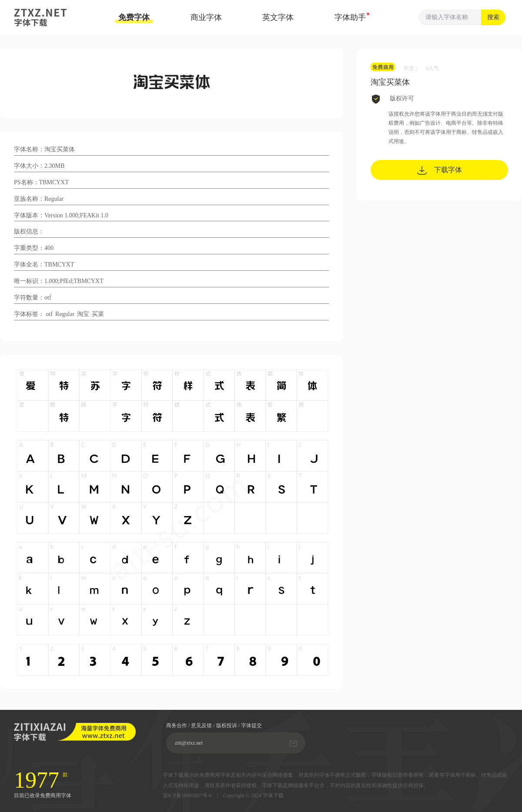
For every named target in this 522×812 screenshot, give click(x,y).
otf (50, 314)
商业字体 (206, 17)
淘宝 (83, 314)
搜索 (493, 17)
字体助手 (350, 17)
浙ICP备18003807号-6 (187, 796)
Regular (65, 314)
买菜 (98, 314)
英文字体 (278, 17)
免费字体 (134, 18)
